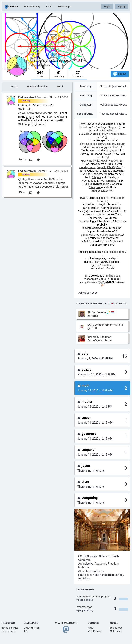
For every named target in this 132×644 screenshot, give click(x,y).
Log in (107, 7)
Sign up (122, 7)
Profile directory (32, 7)
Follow (120, 74)
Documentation (32, 628)
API (26, 631)
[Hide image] (22, 131)
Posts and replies (37, 87)
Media (61, 87)
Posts (14, 87)
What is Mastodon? (66, 623)
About (49, 7)
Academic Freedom (107, 564)
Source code (116, 628)
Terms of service (10, 628)
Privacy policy (9, 631)
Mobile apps (64, 7)
